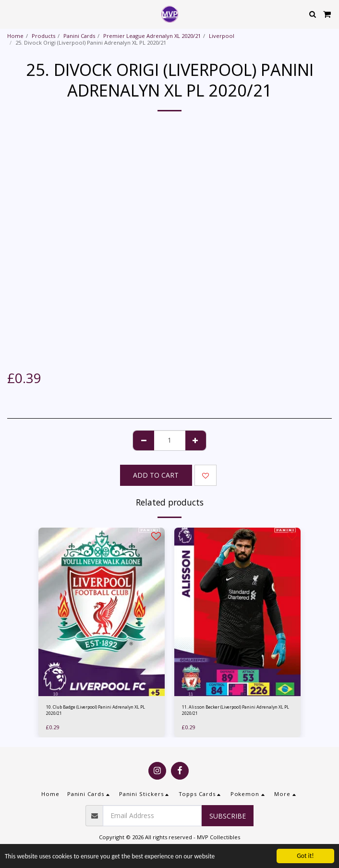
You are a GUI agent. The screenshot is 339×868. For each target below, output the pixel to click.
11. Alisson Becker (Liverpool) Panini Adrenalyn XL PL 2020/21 (236, 710)
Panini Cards (79, 36)
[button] (11, 14)
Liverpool (222, 36)
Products (43, 36)
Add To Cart (156, 475)
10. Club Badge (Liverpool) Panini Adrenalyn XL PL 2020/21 (96, 710)
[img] (102, 612)
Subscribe (228, 816)
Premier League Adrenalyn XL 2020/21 (152, 36)
